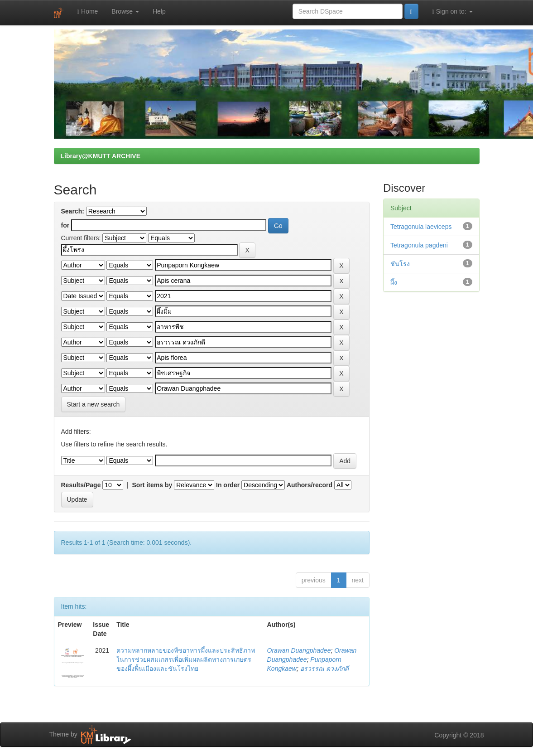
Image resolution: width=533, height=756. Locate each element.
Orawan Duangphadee (299, 650)
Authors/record (310, 485)
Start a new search (94, 404)
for (65, 225)
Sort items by (152, 485)
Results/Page (81, 485)
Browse (125, 11)
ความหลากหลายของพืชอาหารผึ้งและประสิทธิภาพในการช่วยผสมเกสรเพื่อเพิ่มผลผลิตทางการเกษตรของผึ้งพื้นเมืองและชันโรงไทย (186, 659)
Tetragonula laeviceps (421, 227)
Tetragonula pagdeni (419, 245)
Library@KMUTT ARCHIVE (101, 156)
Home (87, 12)
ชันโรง (400, 264)
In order (228, 485)
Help (159, 11)
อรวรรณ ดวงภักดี (324, 669)
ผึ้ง (394, 282)
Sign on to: (452, 12)
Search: (73, 211)
